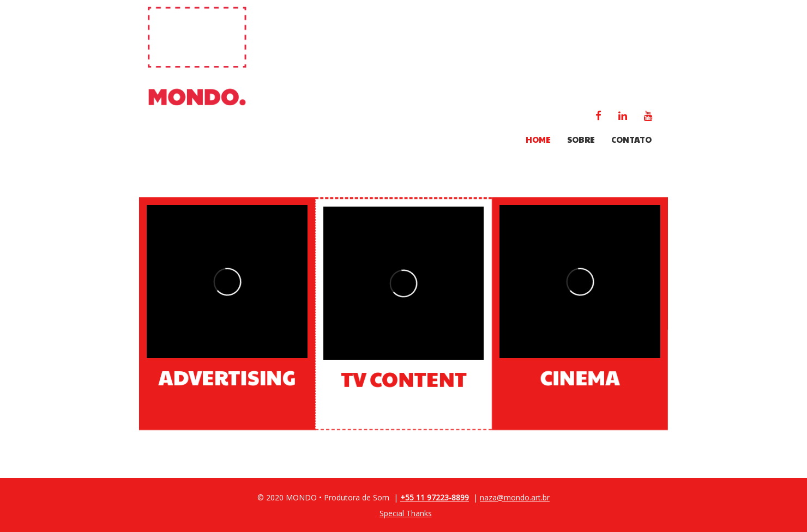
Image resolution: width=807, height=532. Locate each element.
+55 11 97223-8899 (435, 497)
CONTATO (631, 139)
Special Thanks (406, 513)
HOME (538, 139)
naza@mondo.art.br (515, 497)
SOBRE (581, 139)
